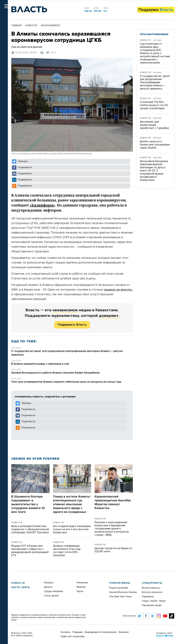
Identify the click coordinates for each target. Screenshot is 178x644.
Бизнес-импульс (151, 588)
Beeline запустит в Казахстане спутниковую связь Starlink (155, 145)
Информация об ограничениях (101, 632)
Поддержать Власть (72, 325)
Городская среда (152, 605)
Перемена (148, 597)
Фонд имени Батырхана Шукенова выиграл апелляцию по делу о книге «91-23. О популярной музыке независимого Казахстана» (154, 171)
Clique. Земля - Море (154, 601)
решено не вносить (118, 290)
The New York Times (120, 597)
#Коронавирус (51, 26)
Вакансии (124, 632)
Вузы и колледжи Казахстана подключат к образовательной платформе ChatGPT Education (30, 529)
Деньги (48, 587)
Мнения (81, 587)
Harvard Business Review (123, 592)
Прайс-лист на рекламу (73, 637)
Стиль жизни (51, 596)
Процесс (49, 583)
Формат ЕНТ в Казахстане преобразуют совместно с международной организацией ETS (30, 551)
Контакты (66, 632)
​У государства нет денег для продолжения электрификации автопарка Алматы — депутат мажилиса (155, 82)
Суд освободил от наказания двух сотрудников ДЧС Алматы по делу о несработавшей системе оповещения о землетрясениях (155, 53)
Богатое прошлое (152, 592)
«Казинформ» (42, 205)
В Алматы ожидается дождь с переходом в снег (40, 364)
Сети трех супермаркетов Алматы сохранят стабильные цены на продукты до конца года (66, 382)
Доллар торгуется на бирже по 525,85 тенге (113, 550)
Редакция (78, 632)
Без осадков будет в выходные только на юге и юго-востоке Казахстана (72, 529)
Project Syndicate (119, 588)
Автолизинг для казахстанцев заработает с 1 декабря (154, 125)
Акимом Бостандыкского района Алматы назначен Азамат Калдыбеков (55, 373)
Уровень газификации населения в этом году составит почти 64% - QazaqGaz (67, 551)
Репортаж (82, 583)
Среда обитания (53, 591)
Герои (80, 591)
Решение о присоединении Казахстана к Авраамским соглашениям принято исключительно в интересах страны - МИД (112, 529)
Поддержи (156, 10)
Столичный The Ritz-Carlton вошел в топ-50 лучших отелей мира (154, 105)
